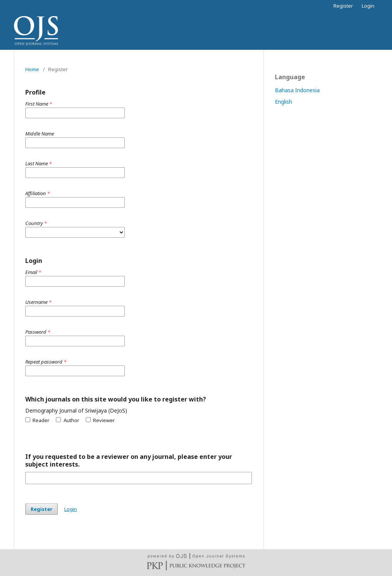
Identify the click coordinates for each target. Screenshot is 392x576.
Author (67, 420)
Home (32, 69)
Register (343, 6)
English (283, 102)
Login (368, 6)
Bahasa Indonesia (297, 90)
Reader (37, 420)
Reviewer (100, 420)
